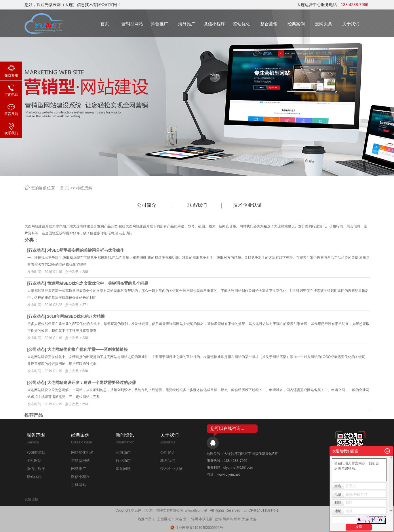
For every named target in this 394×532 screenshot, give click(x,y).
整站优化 (241, 24)
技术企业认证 (248, 205)
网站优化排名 (82, 452)
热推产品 (144, 519)
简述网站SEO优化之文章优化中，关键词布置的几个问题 (98, 283)
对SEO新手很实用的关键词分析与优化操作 (86, 250)
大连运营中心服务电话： (333, 5)
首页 (105, 24)
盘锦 (218, 519)
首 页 (64, 188)
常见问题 (123, 469)
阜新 (237, 519)
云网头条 (323, 24)
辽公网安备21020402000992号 (197, 528)
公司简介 (146, 205)
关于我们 (351, 24)
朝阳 (210, 519)
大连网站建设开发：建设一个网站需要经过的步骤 (92, 382)
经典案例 (296, 24)
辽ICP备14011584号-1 (261, 510)
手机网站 (34, 461)
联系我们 (197, 205)
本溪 (202, 519)
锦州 (195, 519)
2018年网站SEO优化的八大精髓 (76, 316)
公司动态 (37, 349)
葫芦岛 (228, 519)
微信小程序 (214, 24)
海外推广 (187, 24)
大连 (179, 519)
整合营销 (269, 24)
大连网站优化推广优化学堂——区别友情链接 (87, 349)
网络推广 (79, 469)
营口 (186, 519)
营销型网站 (132, 24)
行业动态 (37, 250)
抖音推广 (159, 24)
